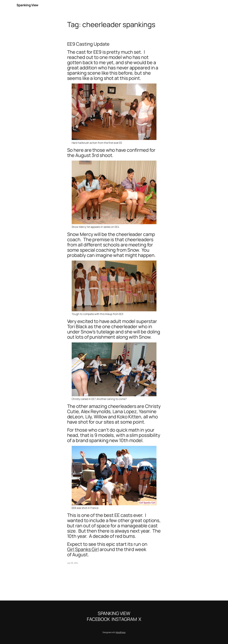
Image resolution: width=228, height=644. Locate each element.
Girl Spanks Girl (83, 549)
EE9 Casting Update (88, 44)
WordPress (121, 632)
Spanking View (27, 5)
